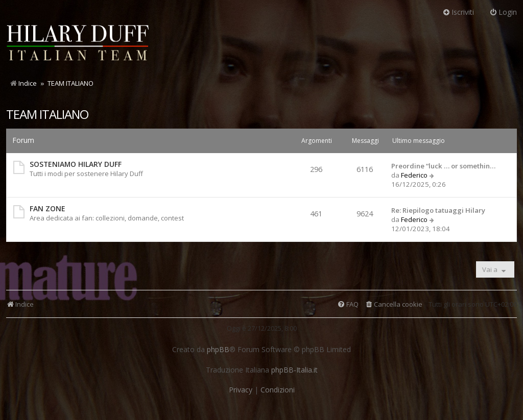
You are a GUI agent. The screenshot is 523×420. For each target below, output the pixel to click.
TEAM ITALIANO (47, 114)
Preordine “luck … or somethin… (443, 166)
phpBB (218, 350)
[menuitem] (394, 304)
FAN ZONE (47, 208)
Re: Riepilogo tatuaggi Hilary (438, 210)
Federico (414, 175)
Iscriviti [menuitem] (458, 12)
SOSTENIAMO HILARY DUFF (76, 164)
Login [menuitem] (503, 12)
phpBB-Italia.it (294, 370)
